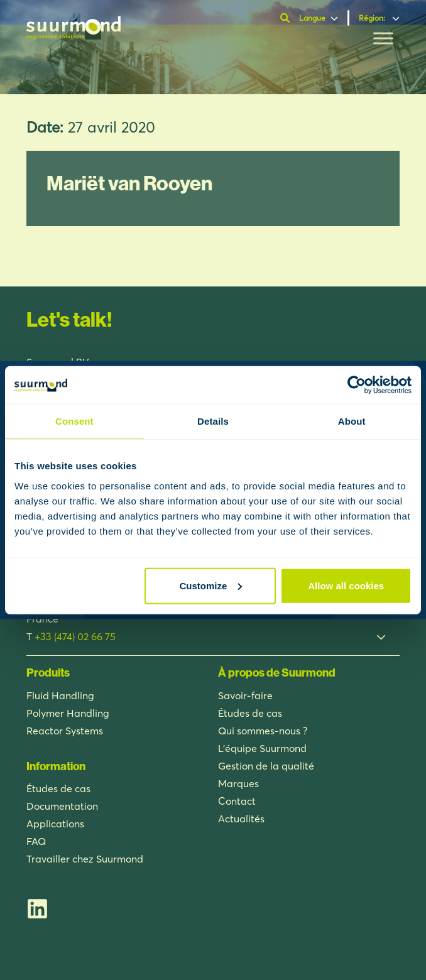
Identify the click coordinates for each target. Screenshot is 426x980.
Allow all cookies (346, 585)
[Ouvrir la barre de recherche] (287, 18)
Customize (211, 585)
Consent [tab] (74, 421)
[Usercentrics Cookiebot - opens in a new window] (357, 385)
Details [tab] (213, 421)
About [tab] (352, 421)
